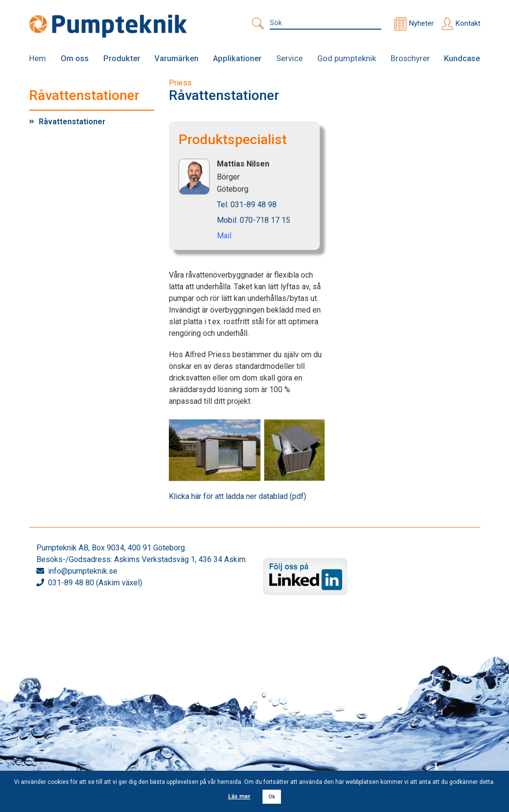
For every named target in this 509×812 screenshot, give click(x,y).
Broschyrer (410, 58)
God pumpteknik (346, 58)
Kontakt (468, 23)
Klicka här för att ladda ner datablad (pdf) (238, 496)
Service (288, 58)
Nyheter (421, 23)
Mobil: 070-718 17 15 (254, 220)
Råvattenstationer (72, 121)
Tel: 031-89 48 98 (247, 205)
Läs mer (239, 796)
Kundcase (462, 58)
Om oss (75, 58)
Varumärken (176, 58)
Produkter (122, 58)
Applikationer (237, 58)
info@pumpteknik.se (83, 571)
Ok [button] (272, 797)
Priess (180, 83)
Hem (38, 58)
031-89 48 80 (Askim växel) (95, 582)
